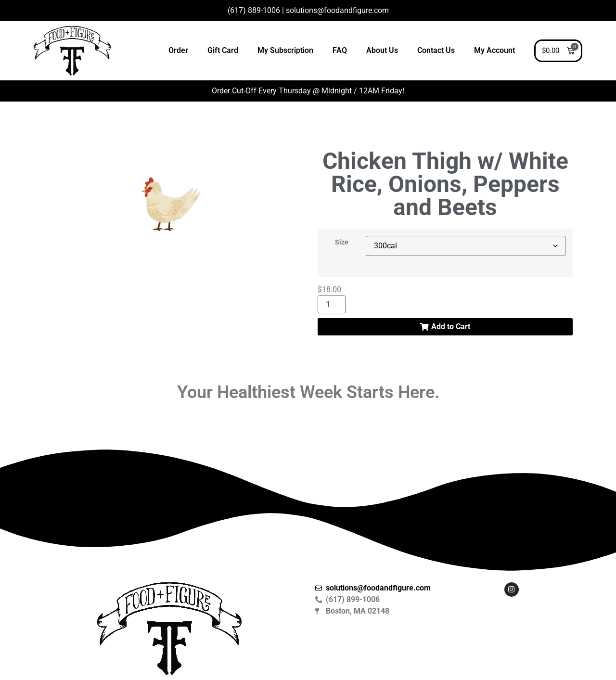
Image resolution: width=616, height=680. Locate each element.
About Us (382, 50)
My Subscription (285, 50)
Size (342, 243)
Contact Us (436, 50)
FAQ (340, 50)
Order (178, 50)
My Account (494, 50)
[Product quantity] (332, 304)
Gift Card (223, 50)
